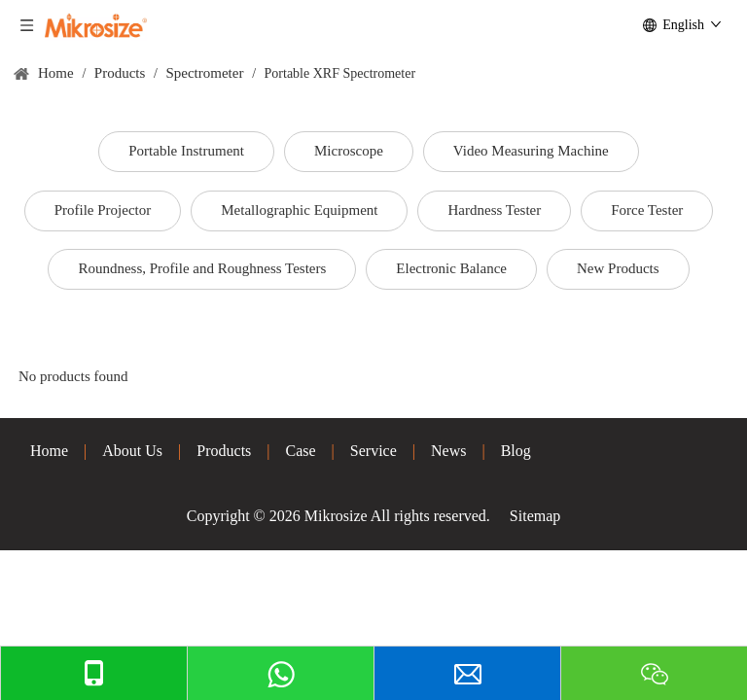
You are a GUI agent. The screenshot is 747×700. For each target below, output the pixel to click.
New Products (618, 268)
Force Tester (647, 210)
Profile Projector (103, 210)
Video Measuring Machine (531, 151)
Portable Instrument (186, 151)
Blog (516, 451)
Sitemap (535, 516)
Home (49, 451)
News (448, 451)
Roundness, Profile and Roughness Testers (202, 268)
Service (373, 451)
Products (224, 451)
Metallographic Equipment (299, 210)
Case (301, 451)
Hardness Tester (494, 210)
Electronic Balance (451, 268)
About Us (132, 451)
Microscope (349, 151)
